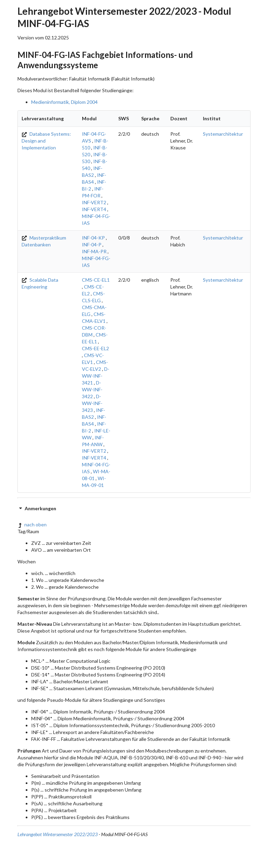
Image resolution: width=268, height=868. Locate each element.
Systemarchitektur (223, 134)
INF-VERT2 (94, 202)
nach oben (32, 524)
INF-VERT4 (94, 209)
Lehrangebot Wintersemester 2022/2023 (58, 834)
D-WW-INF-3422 (92, 389)
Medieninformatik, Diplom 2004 (64, 102)
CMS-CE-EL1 (96, 280)
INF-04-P (92, 244)
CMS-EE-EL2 (95, 348)
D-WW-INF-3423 (92, 403)
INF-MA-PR (94, 251)
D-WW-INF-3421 (96, 376)
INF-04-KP (93, 238)
